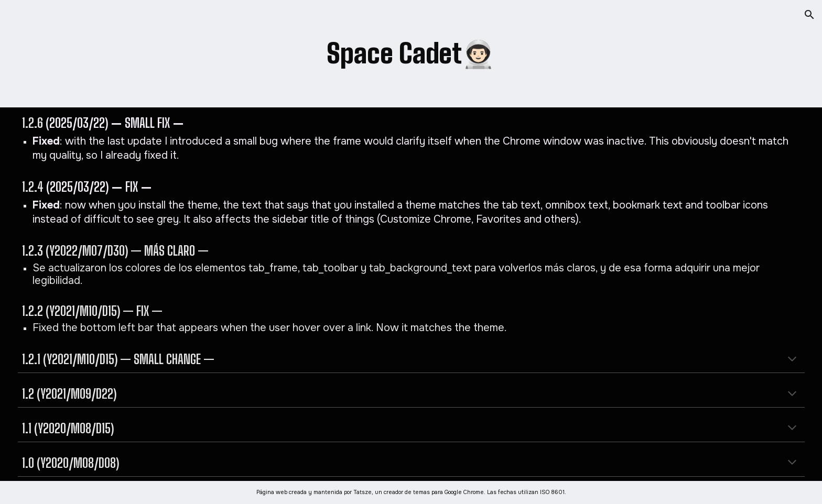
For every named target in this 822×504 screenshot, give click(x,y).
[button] (809, 15)
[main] (411, 54)
